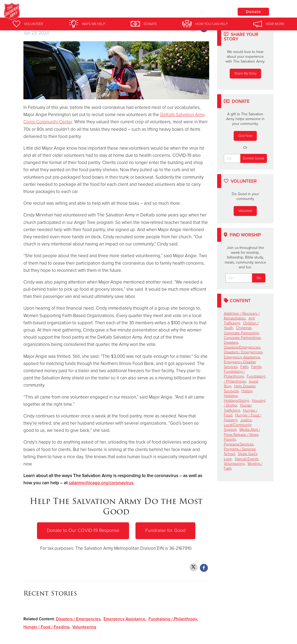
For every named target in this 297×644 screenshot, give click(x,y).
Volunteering (84, 627)
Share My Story (245, 73)
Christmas (244, 328)
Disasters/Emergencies (242, 347)
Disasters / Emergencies (78, 619)
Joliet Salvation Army (88, 12)
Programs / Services (240, 449)
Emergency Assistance (124, 619)
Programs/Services (239, 444)
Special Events (247, 459)
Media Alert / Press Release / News (242, 432)
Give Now (245, 136)
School (229, 454)
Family (256, 367)
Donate (253, 12)
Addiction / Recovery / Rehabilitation (242, 316)
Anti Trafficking (239, 321)
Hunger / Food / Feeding (46, 627)
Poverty (230, 439)
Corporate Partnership (241, 333)
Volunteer (245, 211)
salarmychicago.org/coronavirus (101, 483)
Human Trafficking (238, 408)
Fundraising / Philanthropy (173, 619)
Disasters (231, 342)
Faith (244, 367)
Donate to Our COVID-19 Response (83, 531)
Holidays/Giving (236, 401)
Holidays (231, 396)
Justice (246, 420)
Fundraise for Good (166, 531)
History (247, 391)
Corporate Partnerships (242, 338)
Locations (213, 11)
